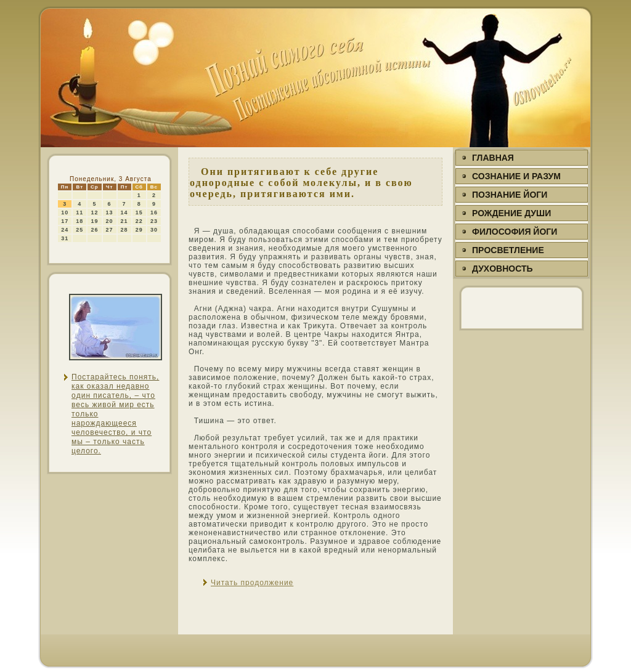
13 (110, 213)
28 (124, 230)
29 (139, 230)
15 (139, 213)
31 (65, 238)
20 (110, 221)
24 (65, 230)
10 (65, 213)
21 (124, 221)
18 (79, 221)
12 (94, 213)
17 (65, 221)
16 (154, 213)
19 (94, 221)
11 (79, 213)
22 (139, 221)
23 (154, 221)
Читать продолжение (252, 583)
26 (94, 230)
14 (124, 213)
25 (79, 230)
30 (154, 230)
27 (110, 230)
